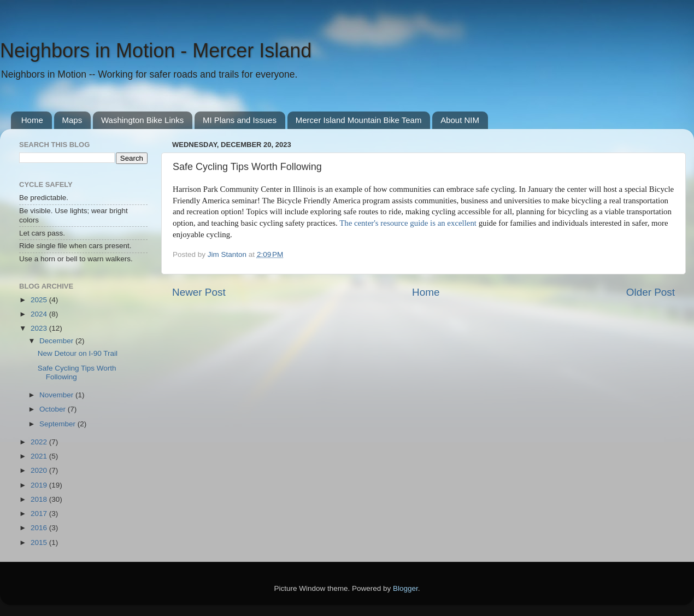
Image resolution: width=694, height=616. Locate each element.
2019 (40, 485)
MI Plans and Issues (240, 120)
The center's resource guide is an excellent (409, 223)
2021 (40, 456)
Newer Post (199, 292)
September (58, 424)
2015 (40, 542)
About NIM (460, 120)
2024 (40, 314)
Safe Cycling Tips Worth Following (77, 372)
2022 (40, 442)
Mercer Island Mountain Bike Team (359, 120)
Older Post (651, 292)
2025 (40, 300)
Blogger (405, 588)
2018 (40, 499)
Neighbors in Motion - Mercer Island (156, 51)
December (57, 341)
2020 (40, 470)
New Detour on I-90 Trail (78, 353)
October (54, 409)
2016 (40, 528)
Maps (72, 120)
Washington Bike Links (142, 120)
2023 (40, 328)
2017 (40, 514)
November (57, 395)
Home (32, 120)
